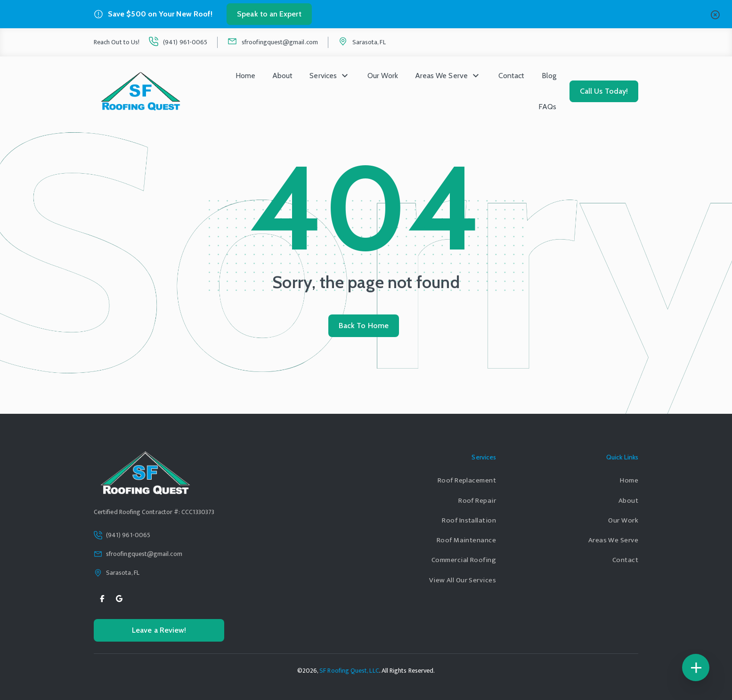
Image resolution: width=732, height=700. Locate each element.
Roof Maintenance (466, 540)
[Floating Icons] (696, 668)
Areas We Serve (441, 76)
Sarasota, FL (369, 42)
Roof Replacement (467, 480)
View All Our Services (463, 580)
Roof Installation (469, 520)
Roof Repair (477, 501)
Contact (512, 76)
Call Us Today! (604, 91)
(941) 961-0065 (185, 42)
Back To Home (364, 326)
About (282, 76)
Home (245, 76)
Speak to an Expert (269, 14)
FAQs (547, 107)
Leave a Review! (159, 630)
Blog (549, 76)
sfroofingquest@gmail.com (280, 42)
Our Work (383, 76)
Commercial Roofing (464, 560)
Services (323, 76)
